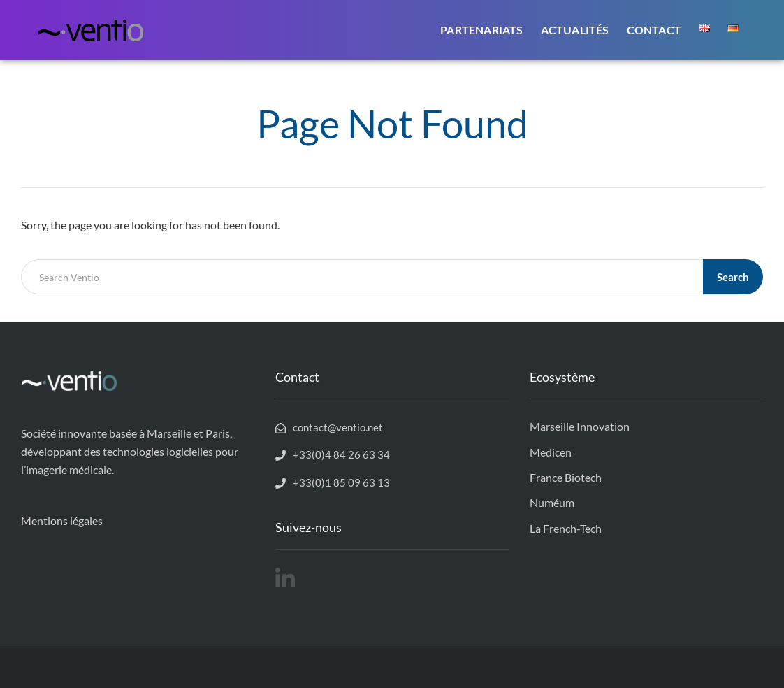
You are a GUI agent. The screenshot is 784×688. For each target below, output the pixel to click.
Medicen (551, 452)
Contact (654, 30)
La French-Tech (566, 528)
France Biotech (566, 477)
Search (733, 277)
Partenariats (481, 30)
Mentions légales (62, 521)
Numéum (552, 502)
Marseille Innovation (580, 426)
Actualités (575, 30)
